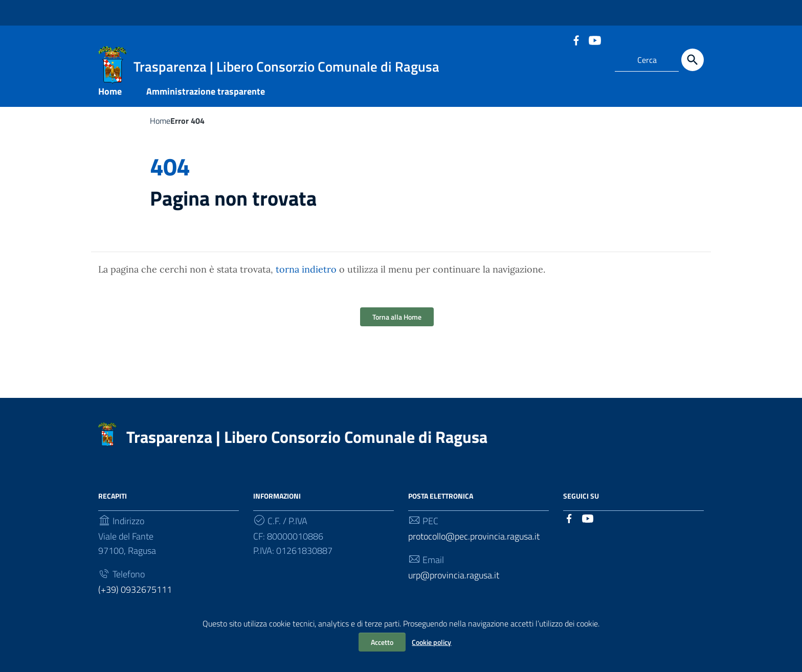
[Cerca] (693, 60)
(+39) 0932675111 (135, 597)
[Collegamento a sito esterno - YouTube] (594, 39)
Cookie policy (431, 642)
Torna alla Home (397, 324)
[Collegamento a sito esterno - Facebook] (576, 39)
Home (110, 99)
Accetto (382, 642)
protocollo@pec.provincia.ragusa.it (474, 544)
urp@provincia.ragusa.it (454, 583)
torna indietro (306, 277)
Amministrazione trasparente (206, 99)
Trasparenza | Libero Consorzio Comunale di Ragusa (307, 444)
